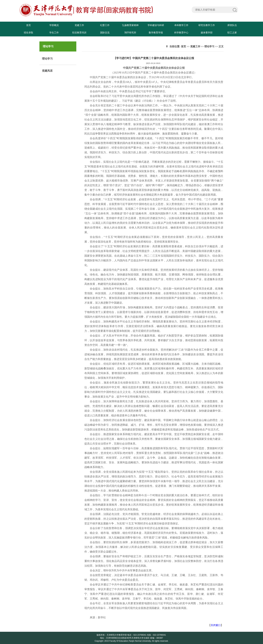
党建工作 (79, 25)
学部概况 (54, 25)
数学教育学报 (156, 33)
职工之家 (232, 33)
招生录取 (29, 33)
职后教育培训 (79, 33)
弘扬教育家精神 (130, 25)
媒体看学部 (207, 33)
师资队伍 (232, 25)
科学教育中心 (181, 33)
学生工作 (54, 33)
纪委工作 (105, 25)
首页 (29, 25)
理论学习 (47, 59)
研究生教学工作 (207, 25)
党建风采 (47, 71)
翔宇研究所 (130, 33)
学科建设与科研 (156, 25)
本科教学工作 (181, 25)
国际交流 (105, 33)
